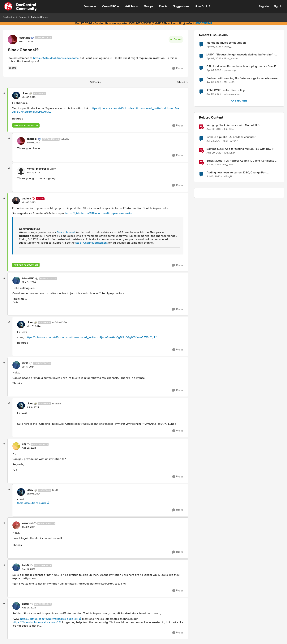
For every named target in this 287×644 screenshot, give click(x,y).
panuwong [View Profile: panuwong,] (230, 70)
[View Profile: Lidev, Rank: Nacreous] (16, 95)
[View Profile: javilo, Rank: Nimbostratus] (16, 365)
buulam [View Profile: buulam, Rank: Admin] (26, 199)
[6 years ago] (214, 129)
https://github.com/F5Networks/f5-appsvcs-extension (99, 213)
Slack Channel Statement (91, 243)
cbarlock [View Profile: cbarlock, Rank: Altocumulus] (24, 38)
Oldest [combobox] (183, 82)
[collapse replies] (4, 93)
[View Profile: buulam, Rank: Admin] (16, 201)
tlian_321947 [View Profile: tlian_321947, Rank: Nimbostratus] (231, 141)
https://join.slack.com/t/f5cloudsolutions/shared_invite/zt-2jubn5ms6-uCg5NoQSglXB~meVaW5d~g (89, 337)
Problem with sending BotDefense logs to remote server (242, 78)
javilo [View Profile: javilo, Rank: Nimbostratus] (25, 363)
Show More (239, 101)
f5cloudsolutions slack (32, 503)
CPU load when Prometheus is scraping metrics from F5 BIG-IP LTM (242, 66)
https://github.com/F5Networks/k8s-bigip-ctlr (49, 619)
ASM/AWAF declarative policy (226, 90)
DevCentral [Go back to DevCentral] (9, 17)
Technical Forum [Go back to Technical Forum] (39, 17)
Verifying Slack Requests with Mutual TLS (233, 125)
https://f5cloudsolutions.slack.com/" (35, 622)
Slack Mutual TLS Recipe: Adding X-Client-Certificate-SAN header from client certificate (241, 161)
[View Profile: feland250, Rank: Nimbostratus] (16, 281)
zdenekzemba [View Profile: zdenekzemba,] (232, 94)
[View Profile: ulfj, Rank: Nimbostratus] (16, 446)
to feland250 (59, 323)
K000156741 (204, 23)
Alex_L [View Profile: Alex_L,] (228, 47)
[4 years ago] (214, 177)
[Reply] (177, 68)
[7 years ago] (213, 165)
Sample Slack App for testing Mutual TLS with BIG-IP (240, 149)
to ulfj (55, 490)
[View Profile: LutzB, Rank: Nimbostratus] (16, 567)
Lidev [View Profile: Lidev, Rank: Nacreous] (25, 94)
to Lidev (65, 139)
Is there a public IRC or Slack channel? (231, 137)
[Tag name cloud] (13, 68)
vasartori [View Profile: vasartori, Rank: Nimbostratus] (27, 523)
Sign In (278, 6)
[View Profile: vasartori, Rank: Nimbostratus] (16, 525)
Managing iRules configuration (226, 43)
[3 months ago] (214, 47)
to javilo (56, 404)
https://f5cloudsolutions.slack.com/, (56, 58)
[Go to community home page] (20, 7)
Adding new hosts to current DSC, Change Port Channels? (237, 173)
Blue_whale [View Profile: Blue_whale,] (231, 59)
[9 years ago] (214, 141)
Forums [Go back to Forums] (23, 17)
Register (264, 6)
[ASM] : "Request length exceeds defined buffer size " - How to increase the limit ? (241, 55)
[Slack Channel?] (29, 97)
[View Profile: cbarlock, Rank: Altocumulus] (13, 40)
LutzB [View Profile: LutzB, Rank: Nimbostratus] (25, 565)
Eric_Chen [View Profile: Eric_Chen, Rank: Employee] (230, 129)
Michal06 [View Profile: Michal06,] (229, 82)
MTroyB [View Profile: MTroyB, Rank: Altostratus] (228, 177)
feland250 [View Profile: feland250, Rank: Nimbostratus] (28, 279)
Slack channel (66, 232)
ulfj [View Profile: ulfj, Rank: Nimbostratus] (24, 444)
